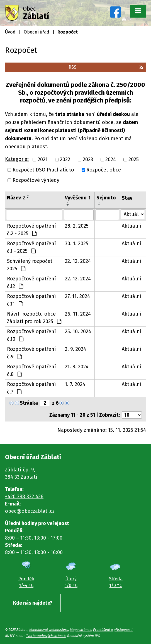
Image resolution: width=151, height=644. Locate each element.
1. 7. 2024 (75, 384)
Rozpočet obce (104, 170)
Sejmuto (106, 198)
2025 (134, 159)
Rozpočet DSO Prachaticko (43, 170)
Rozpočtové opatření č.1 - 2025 (31, 247)
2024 (111, 159)
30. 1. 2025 (77, 244)
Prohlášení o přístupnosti (113, 630)
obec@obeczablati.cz (30, 511)
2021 (43, 159)
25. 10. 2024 (78, 331)
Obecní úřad (36, 32)
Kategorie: (17, 159)
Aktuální (132, 226)
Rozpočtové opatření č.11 (31, 300)
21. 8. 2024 (77, 367)
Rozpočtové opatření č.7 (31, 388)
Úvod (10, 32)
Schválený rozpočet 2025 (30, 265)
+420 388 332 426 (24, 497)
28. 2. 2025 (77, 226)
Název (16, 198)
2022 (65, 159)
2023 (88, 159)
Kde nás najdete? (33, 603)
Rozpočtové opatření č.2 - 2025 (31, 230)
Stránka (29, 403)
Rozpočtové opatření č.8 (31, 370)
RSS (106, 67)
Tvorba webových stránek (46, 636)
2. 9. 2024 (75, 349)
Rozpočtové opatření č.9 (31, 353)
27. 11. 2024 (77, 296)
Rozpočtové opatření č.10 (31, 335)
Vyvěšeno (78, 198)
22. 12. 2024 (78, 261)
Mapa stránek (81, 630)
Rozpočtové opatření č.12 (31, 282)
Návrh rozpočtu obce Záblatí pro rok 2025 (34, 318)
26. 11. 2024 (78, 314)
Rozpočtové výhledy (36, 180)
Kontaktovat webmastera (49, 630)
